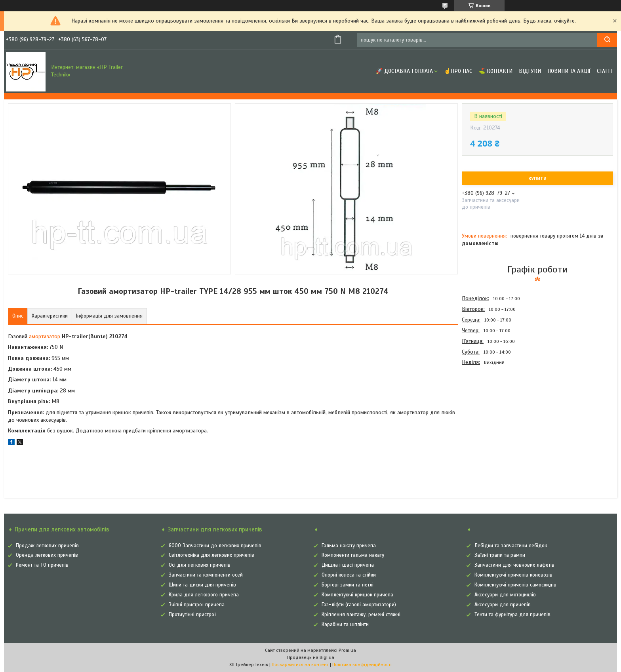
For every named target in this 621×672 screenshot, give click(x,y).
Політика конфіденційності (362, 664)
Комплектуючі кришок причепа (357, 595)
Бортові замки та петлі (348, 585)
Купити (537, 179)
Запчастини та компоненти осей (206, 575)
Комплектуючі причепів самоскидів (515, 585)
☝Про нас (458, 71)
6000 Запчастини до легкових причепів (215, 546)
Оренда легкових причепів (47, 555)
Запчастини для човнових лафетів (514, 565)
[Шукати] (607, 40)
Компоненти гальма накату (353, 555)
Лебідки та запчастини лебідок (511, 546)
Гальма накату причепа (349, 546)
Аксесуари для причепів (503, 605)
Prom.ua (347, 650)
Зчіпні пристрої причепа (197, 605)
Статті (604, 71)
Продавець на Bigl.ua (311, 657)
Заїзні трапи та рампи (500, 555)
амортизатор (45, 336)
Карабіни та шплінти (345, 624)
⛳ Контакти (495, 71)
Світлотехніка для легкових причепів (211, 555)
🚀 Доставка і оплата (404, 71)
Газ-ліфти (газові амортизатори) (359, 605)
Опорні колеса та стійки (349, 575)
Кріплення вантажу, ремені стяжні (361, 615)
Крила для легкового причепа (204, 595)
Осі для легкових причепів (200, 565)
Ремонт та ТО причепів (42, 565)
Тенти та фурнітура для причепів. (513, 615)
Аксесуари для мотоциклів (505, 595)
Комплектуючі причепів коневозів (513, 575)
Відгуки (530, 71)
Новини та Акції (569, 71)
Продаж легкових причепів (47, 546)
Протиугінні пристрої (192, 615)
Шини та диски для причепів (202, 585)
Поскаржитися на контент (300, 664)
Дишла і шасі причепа (348, 565)
